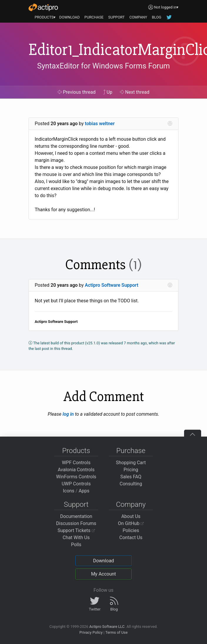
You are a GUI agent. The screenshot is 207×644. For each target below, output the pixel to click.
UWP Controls (76, 484)
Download (103, 561)
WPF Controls (76, 463)
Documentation (76, 516)
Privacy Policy (91, 632)
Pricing (131, 470)
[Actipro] (43, 7)
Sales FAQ (131, 477)
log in (68, 414)
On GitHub (131, 523)
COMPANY (138, 17)
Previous (77, 92)
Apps (84, 491)
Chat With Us (76, 537)
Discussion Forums (76, 523)
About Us (131, 516)
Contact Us (131, 537)
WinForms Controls (76, 477)
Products (76, 451)
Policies (131, 530)
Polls (76, 545)
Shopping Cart (131, 463)
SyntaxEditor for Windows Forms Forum (103, 66)
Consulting (131, 484)
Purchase (131, 451)
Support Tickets (76, 530)
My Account (104, 574)
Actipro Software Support (112, 285)
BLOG (156, 17)
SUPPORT (116, 17)
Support (76, 504)
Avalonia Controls (76, 470)
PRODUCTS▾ (45, 17)
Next (135, 92)
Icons (69, 491)
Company (131, 504)
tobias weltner (100, 124)
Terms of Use (116, 632)
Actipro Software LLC (107, 627)
